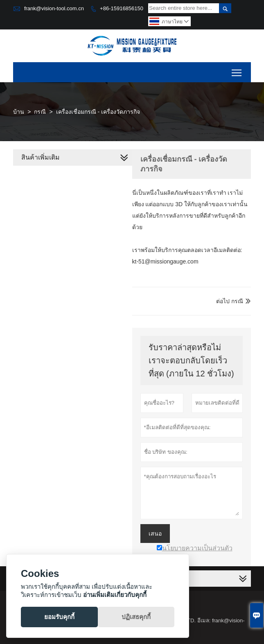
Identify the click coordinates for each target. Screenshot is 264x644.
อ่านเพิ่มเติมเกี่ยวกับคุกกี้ (115, 595)
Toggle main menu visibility (237, 70)
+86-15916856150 (122, 8)
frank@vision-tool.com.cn (54, 8)
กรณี (40, 112)
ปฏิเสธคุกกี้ (136, 617)
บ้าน (19, 112)
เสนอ (155, 534)
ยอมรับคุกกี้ (59, 617)
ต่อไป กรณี (230, 301)
